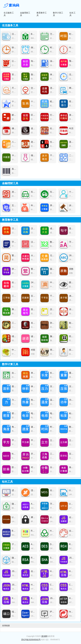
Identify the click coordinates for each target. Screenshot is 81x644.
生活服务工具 (9, 14)
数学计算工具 (58, 14)
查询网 (44, 636)
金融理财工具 (25, 14)
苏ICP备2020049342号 (31, 640)
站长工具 (73, 14)
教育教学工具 (42, 14)
